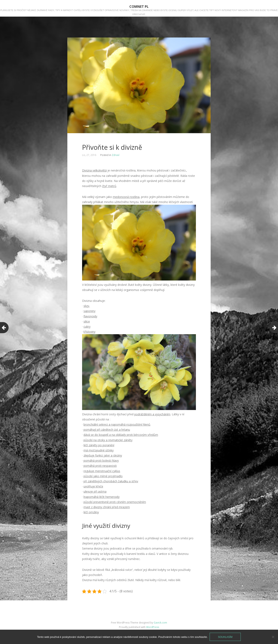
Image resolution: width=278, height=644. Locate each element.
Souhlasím (225, 637)
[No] (273, 637)
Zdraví (116, 155)
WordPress (153, 627)
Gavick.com (160, 623)
